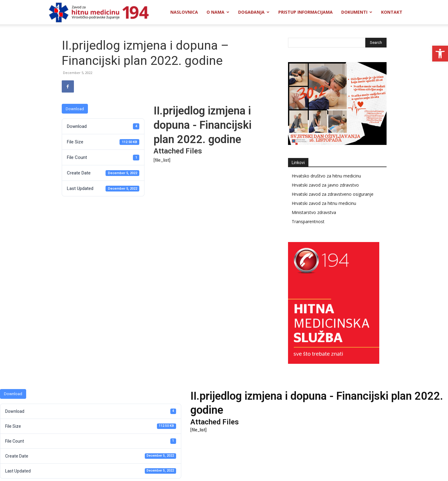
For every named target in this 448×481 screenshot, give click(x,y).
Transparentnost (308, 221)
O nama (218, 12)
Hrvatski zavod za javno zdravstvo (325, 185)
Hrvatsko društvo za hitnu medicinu (326, 176)
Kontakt (392, 12)
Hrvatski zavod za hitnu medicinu (324, 203)
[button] (440, 54)
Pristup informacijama (306, 12)
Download (75, 109)
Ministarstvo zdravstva (314, 212)
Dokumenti (357, 12)
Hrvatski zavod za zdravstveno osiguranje (333, 194)
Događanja (254, 12)
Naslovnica (184, 12)
